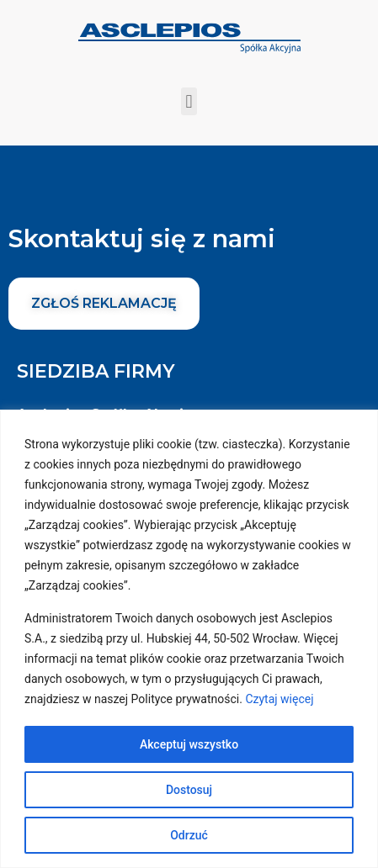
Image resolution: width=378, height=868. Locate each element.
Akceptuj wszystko (189, 744)
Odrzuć (189, 835)
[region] (189, 639)
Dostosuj (189, 790)
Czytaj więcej (279, 699)
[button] (189, 101)
